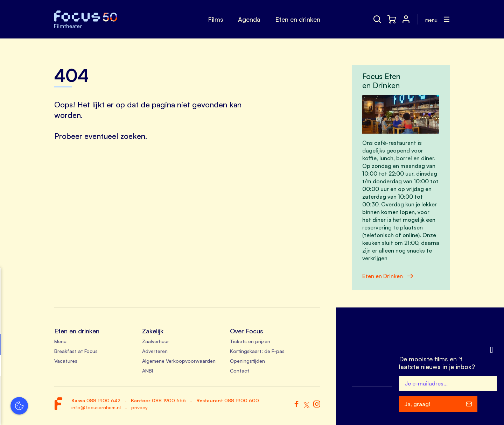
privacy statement (31, 322)
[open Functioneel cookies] (108, 345)
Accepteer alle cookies (60, 392)
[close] (108, 281)
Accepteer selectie (59, 412)
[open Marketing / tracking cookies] (108, 366)
